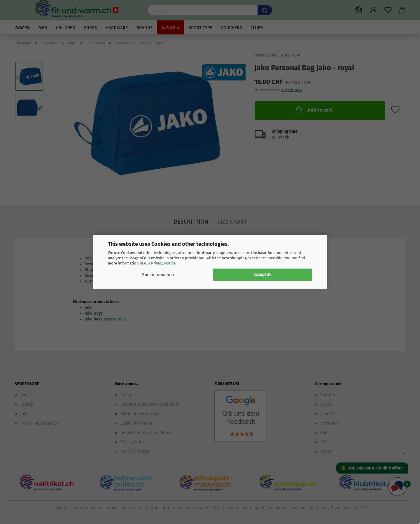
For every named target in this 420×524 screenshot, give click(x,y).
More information (158, 275)
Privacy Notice (163, 263)
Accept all (262, 275)
